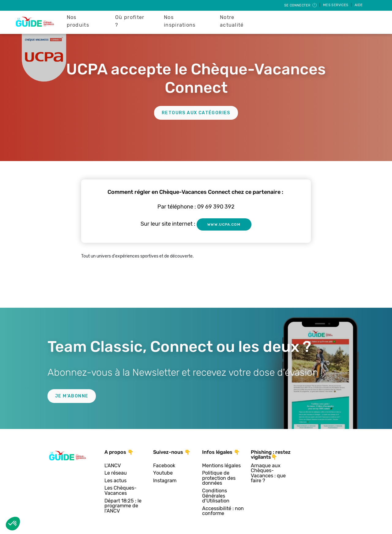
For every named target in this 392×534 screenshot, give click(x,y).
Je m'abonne (72, 396)
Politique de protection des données (219, 478)
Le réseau (116, 473)
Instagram (165, 481)
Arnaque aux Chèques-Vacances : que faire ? (268, 473)
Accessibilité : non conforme (223, 511)
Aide (359, 5)
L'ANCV (113, 466)
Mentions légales (221, 466)
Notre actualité (232, 21)
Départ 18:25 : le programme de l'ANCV (123, 506)
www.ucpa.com (224, 224)
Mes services (336, 5)
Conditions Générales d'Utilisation (216, 496)
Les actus (115, 481)
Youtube (163, 473)
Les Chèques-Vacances (121, 491)
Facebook (164, 466)
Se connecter (301, 5)
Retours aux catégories (196, 113)
